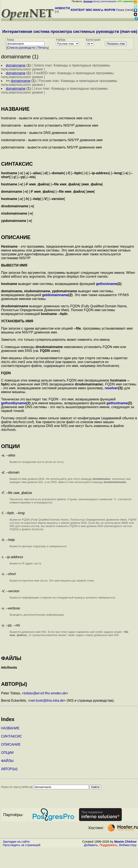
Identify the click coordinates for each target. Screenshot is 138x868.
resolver (111, 388)
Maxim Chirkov (125, 842)
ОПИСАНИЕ (11, 745)
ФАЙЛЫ (7, 761)
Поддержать (109, 845)
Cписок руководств (21, 48)
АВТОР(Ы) (9, 769)
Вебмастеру (128, 845)
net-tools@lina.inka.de (47, 701)
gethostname (107, 284)
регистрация (108, 1)
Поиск (120, 10)
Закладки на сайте (16, 842)
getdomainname (55, 295)
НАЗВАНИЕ (10, 728)
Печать (43, 48)
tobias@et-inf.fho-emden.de (45, 693)
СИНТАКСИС (12, 736)
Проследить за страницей (22, 845)
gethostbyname (14, 403)
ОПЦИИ (7, 753)
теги (129, 10)
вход (97, 1)
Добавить (91, 845)
